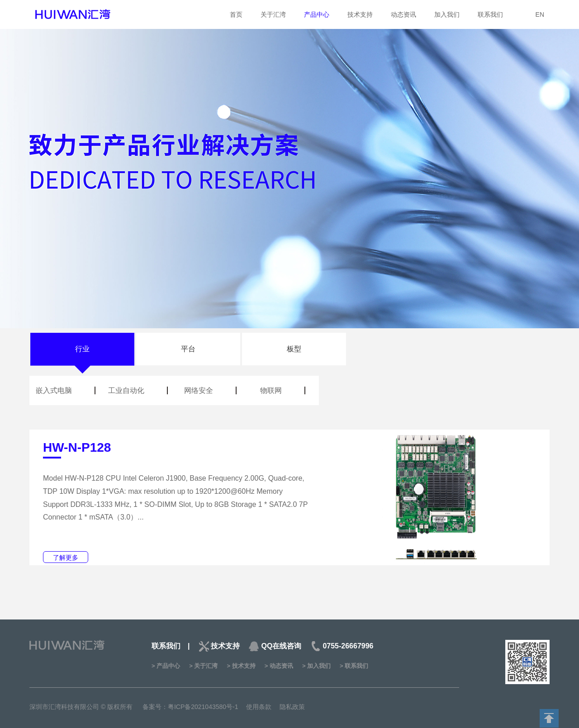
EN (540, 14)
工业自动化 (126, 390)
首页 (236, 14)
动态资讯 (403, 14)
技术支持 (360, 14)
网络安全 (199, 390)
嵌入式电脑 (54, 390)
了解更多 (66, 558)
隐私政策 (292, 707)
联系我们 (490, 14)
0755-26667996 (348, 646)
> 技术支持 (241, 666)
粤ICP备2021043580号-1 (203, 707)
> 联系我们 (354, 666)
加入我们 (447, 14)
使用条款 (259, 707)
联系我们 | (171, 646)
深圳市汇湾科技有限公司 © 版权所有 (82, 707)
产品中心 (317, 14)
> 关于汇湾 (203, 666)
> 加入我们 (316, 666)
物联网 (271, 390)
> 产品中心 (166, 666)
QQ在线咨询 (281, 646)
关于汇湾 (273, 14)
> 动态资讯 (279, 666)
